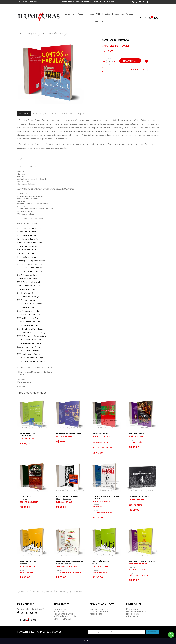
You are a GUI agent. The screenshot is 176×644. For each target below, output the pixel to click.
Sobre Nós (59, 611)
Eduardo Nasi (149, 487)
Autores (129, 14)
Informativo (132, 616)
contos (82, 490)
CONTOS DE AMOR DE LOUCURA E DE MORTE (106, 498)
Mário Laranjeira (39, 551)
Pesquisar (32, 34)
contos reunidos (77, 428)
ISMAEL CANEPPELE (138, 499)
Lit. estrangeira (106, 490)
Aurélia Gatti (40, 487)
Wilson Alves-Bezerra (112, 420)
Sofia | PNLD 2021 (62, 619)
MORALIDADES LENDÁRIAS (67, 497)
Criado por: (88, 641)
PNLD (98, 14)
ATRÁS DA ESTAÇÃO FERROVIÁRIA (28, 435)
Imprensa (82, 114)
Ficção (147, 551)
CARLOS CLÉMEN (100, 442)
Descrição (24, 114)
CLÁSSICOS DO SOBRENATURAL (69, 434)
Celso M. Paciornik (137, 442)
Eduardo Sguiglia (28, 487)
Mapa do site (96, 614)
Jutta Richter (26, 424)
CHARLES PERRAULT (116, 46)
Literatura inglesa (63, 428)
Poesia (26, 555)
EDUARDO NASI (136, 505)
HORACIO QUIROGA (101, 437)
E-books (115, 14)
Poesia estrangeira (37, 555)
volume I (23, 564)
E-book (112, 428)
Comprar (130, 61)
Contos (99, 424)
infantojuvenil (140, 490)
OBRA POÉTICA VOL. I (29, 561)
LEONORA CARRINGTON (67, 567)
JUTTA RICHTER (27, 438)
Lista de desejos (134, 614)
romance (24, 499)
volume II (96, 564)
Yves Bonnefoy (27, 551)
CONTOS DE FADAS (137, 434)
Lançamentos (71, 14)
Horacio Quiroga (98, 420)
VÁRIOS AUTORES (64, 437)
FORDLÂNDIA (25, 497)
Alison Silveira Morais (136, 551)
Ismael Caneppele (137, 487)
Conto (99, 487)
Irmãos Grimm (135, 420)
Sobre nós (99, 21)
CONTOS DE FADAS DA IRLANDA (142, 561)
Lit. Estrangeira (24, 428)
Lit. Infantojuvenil (109, 424)
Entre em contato (99, 609)
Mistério (140, 424)
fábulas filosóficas (64, 499)
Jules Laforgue (60, 490)
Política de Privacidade (65, 616)
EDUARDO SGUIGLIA (29, 502)
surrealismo (71, 555)
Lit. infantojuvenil (109, 487)
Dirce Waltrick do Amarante (70, 548)
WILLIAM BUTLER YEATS (140, 564)
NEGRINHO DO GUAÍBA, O (139, 497)
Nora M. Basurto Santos (66, 551)
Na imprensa (60, 609)
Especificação (40, 114)
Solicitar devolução (99, 611)
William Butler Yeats (142, 544)
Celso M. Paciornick (148, 420)
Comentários (67, 114)
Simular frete (138, 70)
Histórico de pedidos (136, 611)
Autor (54, 114)
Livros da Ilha (151, 490)
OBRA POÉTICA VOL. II (101, 561)
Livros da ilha (43, 428)
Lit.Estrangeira (76, 591)
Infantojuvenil (142, 555)
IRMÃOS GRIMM (136, 437)
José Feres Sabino (39, 424)
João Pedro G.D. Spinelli (142, 548)
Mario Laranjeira (39, 591)
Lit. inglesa (61, 555)
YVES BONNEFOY (27, 567)
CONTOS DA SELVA (100, 434)
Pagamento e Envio (63, 614)
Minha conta (132, 609)
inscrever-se (152, 632)
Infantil (34, 428)
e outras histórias (63, 564)
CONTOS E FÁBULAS (52, 34)
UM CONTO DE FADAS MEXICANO (70, 561)
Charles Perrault (24, 591)
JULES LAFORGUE (64, 502)
